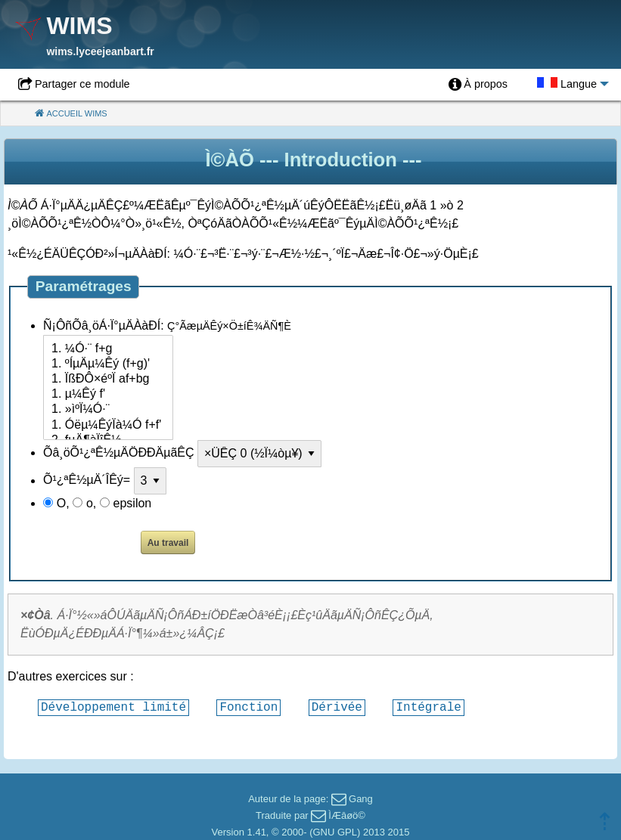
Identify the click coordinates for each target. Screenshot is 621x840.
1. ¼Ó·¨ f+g (108, 349)
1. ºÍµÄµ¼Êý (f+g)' (108, 364)
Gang (361, 799)
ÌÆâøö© (347, 815)
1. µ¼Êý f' (108, 395)
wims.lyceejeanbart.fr (100, 51)
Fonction (248, 707)
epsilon (133, 503)
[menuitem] (478, 85)
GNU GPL (335, 832)
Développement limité (113, 707)
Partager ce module (82, 84)
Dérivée (337, 707)
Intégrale (428, 707)
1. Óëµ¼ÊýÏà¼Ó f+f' (108, 426)
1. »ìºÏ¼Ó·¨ (108, 410)
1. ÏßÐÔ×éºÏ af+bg (108, 380)
